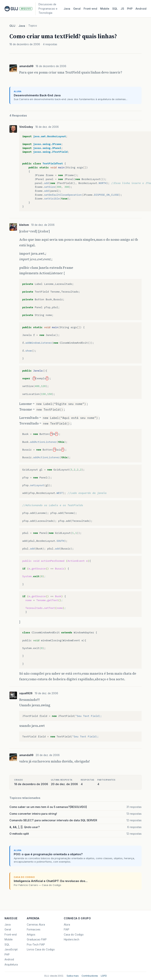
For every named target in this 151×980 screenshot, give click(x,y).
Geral (77, 9)
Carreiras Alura (36, 925)
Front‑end (90, 9)
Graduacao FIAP (37, 939)
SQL (115, 9)
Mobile (105, 9)
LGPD (104, 976)
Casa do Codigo (74, 935)
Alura (67, 925)
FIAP (67, 929)
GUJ (12, 26)
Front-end (11, 935)
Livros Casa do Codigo (41, 949)
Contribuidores (90, 976)
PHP (130, 9)
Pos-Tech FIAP (36, 945)
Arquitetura (11, 965)
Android (141, 9)
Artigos (31, 935)
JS (122, 9)
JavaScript (11, 949)
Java (67, 9)
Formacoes (34, 929)
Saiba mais (73, 976)
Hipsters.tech (72, 939)
